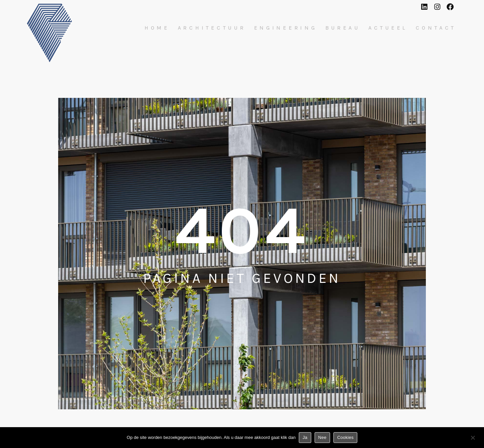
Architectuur (212, 28)
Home (157, 28)
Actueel (388, 28)
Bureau (343, 28)
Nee (322, 437)
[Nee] (473, 439)
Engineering (286, 28)
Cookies (345, 437)
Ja (305, 437)
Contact (436, 28)
